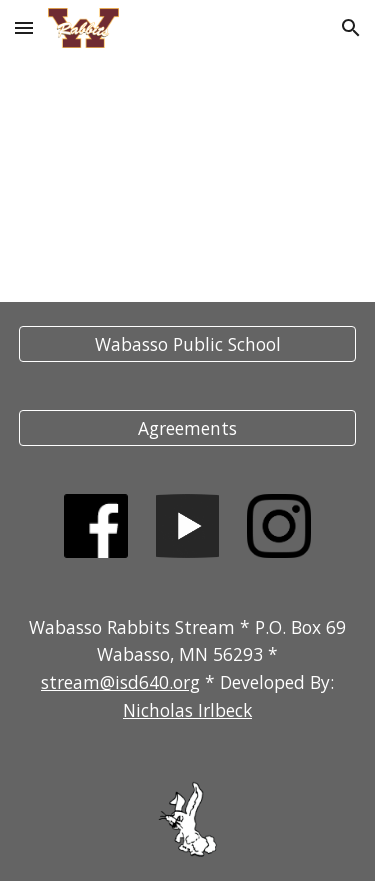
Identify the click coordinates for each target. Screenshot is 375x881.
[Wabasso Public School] (188, 344)
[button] (24, 27)
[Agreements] (188, 428)
